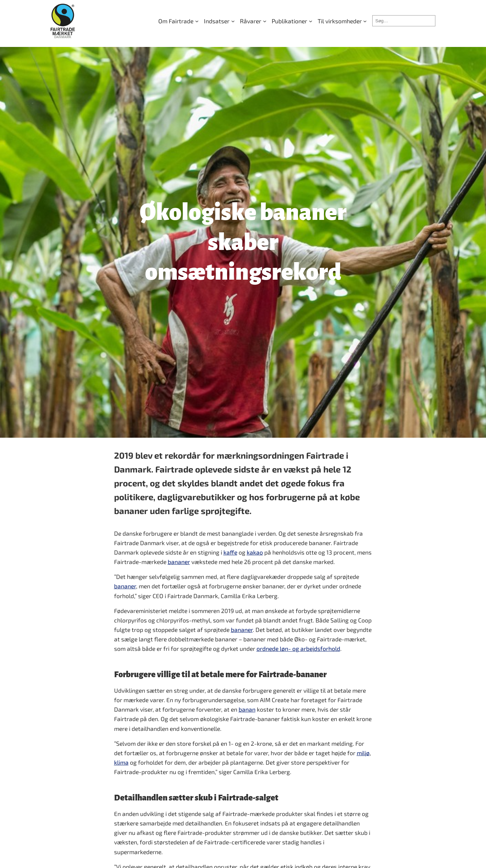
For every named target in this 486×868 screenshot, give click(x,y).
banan (247, 709)
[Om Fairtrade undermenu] (178, 21)
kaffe (230, 552)
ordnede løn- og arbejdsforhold (298, 648)
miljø (363, 753)
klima (121, 762)
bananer (179, 562)
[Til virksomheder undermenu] (342, 21)
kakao (255, 552)
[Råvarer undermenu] (253, 21)
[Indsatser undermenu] (219, 21)
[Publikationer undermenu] (292, 21)
